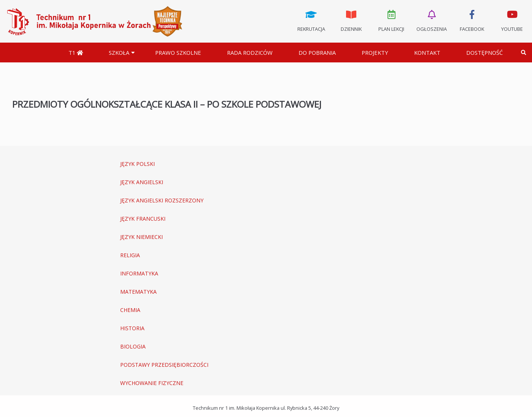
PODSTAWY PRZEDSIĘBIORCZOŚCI (164, 365)
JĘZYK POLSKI (137, 164)
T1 (76, 53)
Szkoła (119, 53)
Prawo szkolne (178, 53)
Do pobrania (317, 53)
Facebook (472, 20)
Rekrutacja (311, 20)
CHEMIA (130, 310)
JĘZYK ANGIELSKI (142, 182)
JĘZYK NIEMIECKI (141, 237)
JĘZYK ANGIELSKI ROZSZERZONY (162, 200)
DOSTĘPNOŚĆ (484, 53)
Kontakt (427, 53)
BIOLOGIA (133, 346)
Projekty (375, 53)
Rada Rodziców (250, 53)
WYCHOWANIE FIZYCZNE (152, 383)
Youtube (512, 20)
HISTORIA (132, 328)
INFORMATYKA (139, 273)
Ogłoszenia (432, 20)
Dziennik (351, 20)
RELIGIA (130, 255)
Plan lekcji (392, 20)
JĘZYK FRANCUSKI (143, 219)
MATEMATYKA (138, 292)
